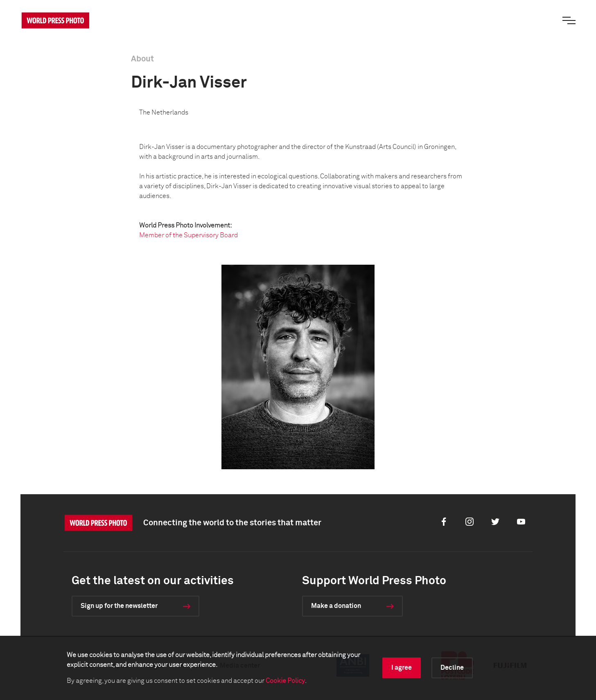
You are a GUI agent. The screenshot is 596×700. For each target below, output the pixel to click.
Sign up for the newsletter (119, 606)
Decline (452, 668)
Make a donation (336, 606)
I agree (402, 668)
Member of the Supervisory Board (189, 235)
